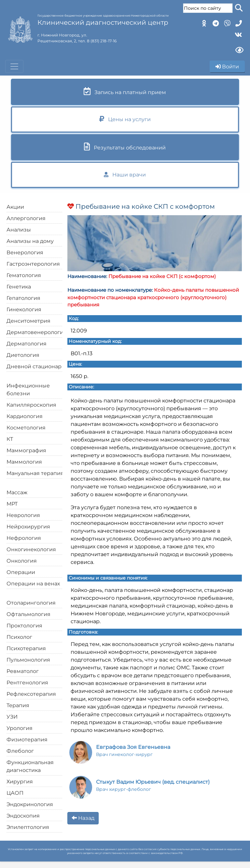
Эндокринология (30, 804)
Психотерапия (26, 648)
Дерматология (27, 344)
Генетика (19, 287)
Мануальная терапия (35, 473)
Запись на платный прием (125, 91)
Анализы (19, 230)
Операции (21, 572)
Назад (83, 818)
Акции (15, 207)
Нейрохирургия (28, 527)
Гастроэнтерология (33, 264)
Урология (20, 728)
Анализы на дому (30, 241)
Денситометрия (28, 321)
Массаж (17, 492)
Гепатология (23, 298)
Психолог (19, 637)
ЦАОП (15, 793)
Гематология (24, 275)
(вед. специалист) (153, 785)
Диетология (23, 355)
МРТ (12, 504)
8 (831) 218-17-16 (102, 41)
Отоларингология (31, 603)
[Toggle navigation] (14, 66)
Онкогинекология (31, 549)
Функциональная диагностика (30, 766)
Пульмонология (28, 660)
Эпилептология (28, 827)
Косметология (26, 428)
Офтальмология (28, 614)
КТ (10, 439)
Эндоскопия (23, 816)
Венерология (25, 252)
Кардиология (25, 416)
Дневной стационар (34, 366)
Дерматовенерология (37, 332)
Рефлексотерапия (31, 694)
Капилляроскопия (31, 405)
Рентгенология (27, 683)
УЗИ (12, 717)
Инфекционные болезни (28, 390)
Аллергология (26, 218)
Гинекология (24, 309)
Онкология (22, 561)
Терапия (18, 705)
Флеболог (20, 751)
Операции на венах (33, 584)
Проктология (24, 626)
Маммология (24, 462)
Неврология (23, 515)
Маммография (26, 450)
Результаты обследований (125, 147)
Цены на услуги (125, 119)
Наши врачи (125, 175)
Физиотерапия (27, 740)
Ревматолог (23, 671)
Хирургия (20, 782)
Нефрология (24, 538)
